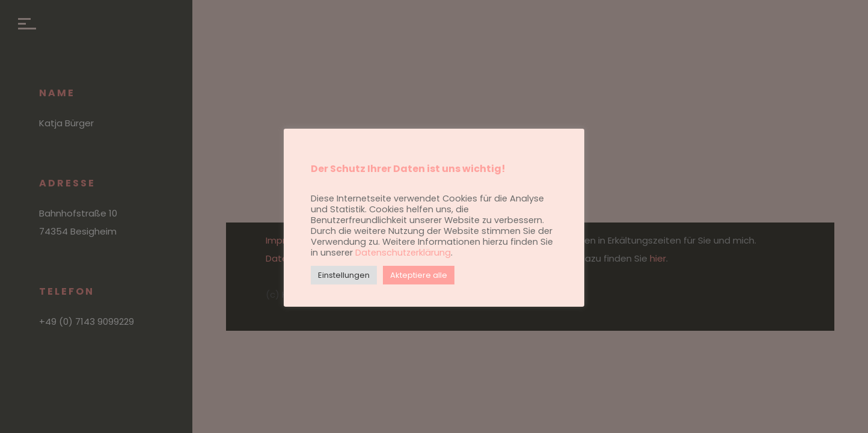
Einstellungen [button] (344, 275)
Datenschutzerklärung (403, 253)
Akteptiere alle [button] (419, 275)
